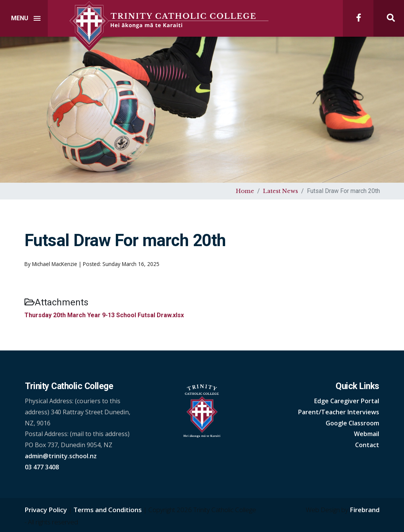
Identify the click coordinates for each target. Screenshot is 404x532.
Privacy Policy (46, 510)
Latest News (281, 191)
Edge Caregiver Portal (347, 401)
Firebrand (365, 510)
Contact (367, 445)
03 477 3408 (42, 467)
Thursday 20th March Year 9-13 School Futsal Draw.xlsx (104, 315)
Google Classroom (352, 423)
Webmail (367, 434)
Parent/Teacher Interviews (339, 412)
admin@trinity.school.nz (61, 456)
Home (245, 191)
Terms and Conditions (108, 510)
